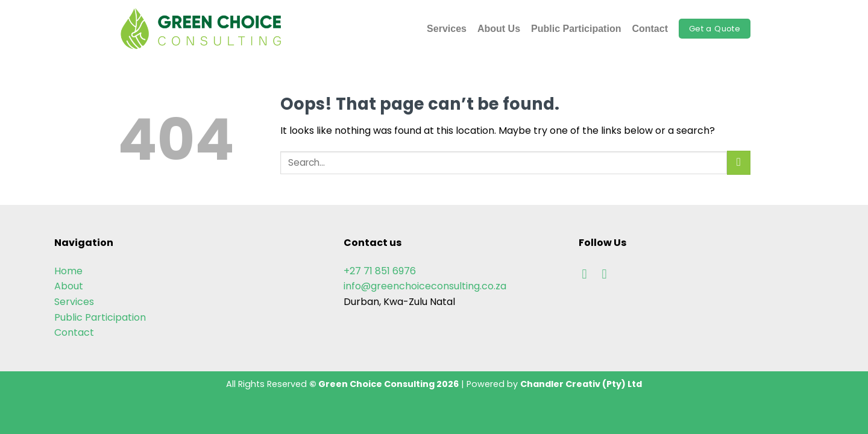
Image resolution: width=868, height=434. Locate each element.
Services (447, 29)
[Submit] (739, 162)
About (69, 286)
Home (68, 271)
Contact (650, 29)
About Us (499, 29)
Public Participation (576, 29)
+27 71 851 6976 (380, 271)
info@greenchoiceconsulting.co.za (425, 286)
